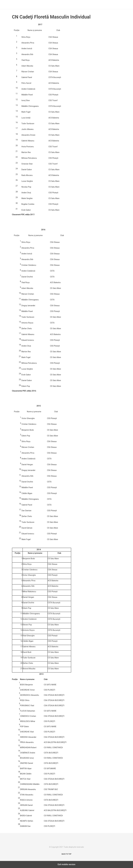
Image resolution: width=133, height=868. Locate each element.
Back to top (66, 854)
